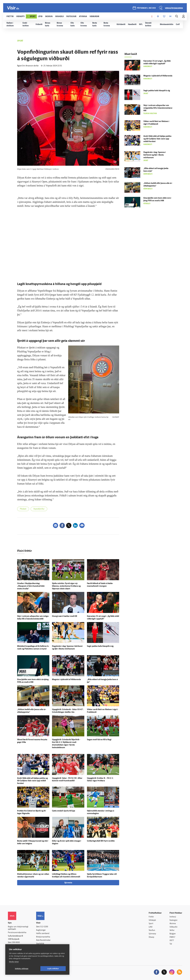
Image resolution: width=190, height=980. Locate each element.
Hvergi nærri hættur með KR (65, 616)
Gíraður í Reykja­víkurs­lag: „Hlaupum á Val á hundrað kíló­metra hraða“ (31, 586)
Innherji (173, 917)
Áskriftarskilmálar (43, 940)
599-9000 (16, 943)
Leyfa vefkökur (53, 969)
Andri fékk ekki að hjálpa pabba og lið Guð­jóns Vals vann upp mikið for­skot (32, 781)
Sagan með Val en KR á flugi (99, 740)
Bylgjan (173, 934)
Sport (151, 924)
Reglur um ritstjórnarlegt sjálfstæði (18, 928)
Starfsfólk (40, 944)
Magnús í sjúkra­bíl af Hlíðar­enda (66, 680)
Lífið (151, 927)
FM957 (172, 937)
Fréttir (151, 917)
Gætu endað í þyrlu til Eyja (64, 811)
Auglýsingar (41, 930)
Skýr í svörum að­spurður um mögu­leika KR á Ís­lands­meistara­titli (158, 108)
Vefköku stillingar (22, 969)
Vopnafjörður (39, 509)
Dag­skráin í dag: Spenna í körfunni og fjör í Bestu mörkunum (155, 155)
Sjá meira (68, 883)
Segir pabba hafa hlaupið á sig (100, 646)
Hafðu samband (43, 934)
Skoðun (152, 930)
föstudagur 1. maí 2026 (146, 8)
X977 (172, 941)
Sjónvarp (152, 934)
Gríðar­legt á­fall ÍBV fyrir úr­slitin (101, 841)
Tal (171, 944)
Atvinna (173, 924)
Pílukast (23, 509)
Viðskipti (152, 920)
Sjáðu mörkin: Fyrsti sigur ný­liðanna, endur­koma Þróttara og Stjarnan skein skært (66, 586)
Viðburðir (174, 927)
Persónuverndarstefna (17, 933)
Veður (172, 930)
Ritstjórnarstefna (43, 937)
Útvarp (151, 937)
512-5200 (44, 927)
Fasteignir (174, 920)
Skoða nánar (14, 962)
